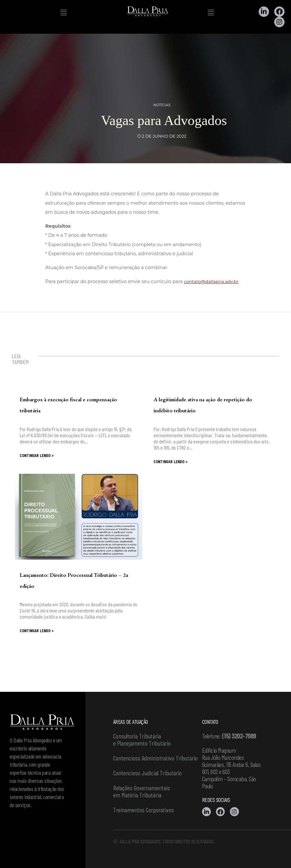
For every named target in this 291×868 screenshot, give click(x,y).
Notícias (162, 105)
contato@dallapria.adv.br (213, 281)
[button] (63, 13)
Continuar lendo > (37, 455)
